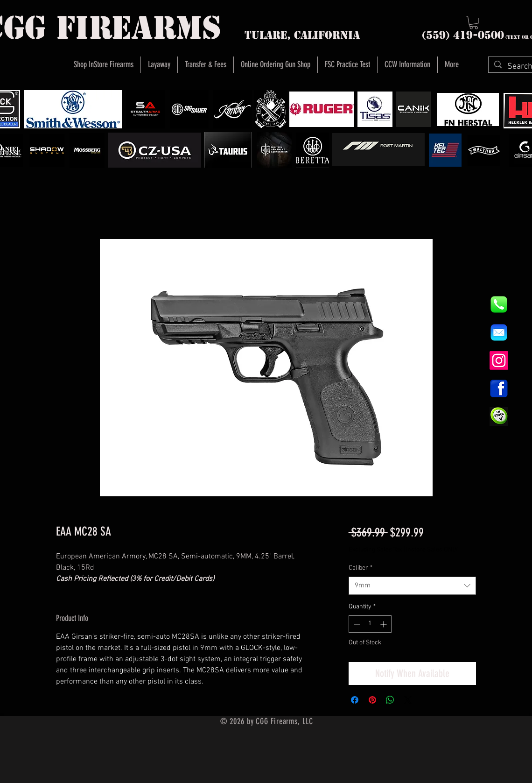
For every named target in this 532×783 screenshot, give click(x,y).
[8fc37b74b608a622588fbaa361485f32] (499, 332)
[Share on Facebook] (355, 700)
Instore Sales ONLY (432, 550)
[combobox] (412, 586)
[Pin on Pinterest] (372, 700)
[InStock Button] (499, 416)
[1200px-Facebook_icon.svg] (499, 388)
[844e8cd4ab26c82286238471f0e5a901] (499, 304)
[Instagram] (499, 360)
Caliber (360, 568)
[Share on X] (408, 700)
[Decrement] (356, 624)
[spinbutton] (370, 624)
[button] (474, 23)
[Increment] (384, 624)
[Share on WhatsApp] (390, 700)
